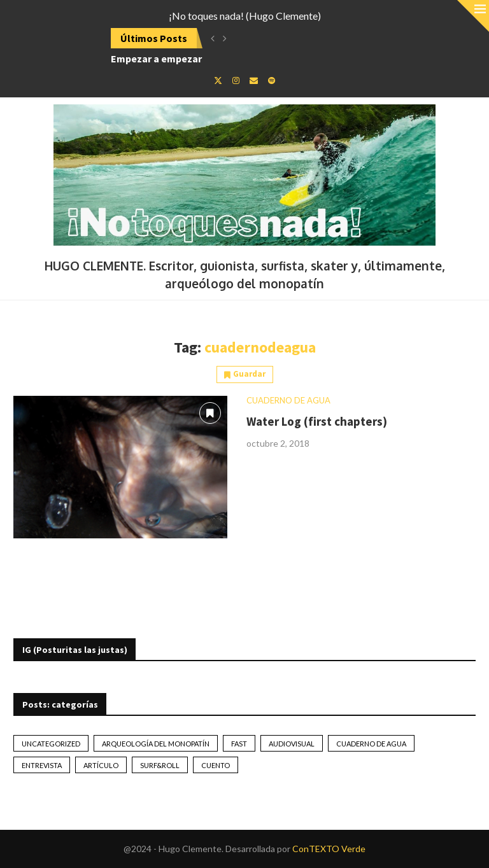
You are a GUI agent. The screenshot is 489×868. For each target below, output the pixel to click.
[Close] (473, 16)
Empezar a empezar (156, 59)
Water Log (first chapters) (317, 421)
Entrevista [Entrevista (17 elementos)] (42, 765)
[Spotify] (272, 80)
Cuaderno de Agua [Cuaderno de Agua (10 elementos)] (371, 744)
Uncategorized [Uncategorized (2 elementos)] (51, 744)
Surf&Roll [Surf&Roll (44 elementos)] (160, 765)
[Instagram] (236, 80)
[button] (213, 38)
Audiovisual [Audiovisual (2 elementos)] (292, 744)
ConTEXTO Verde (329, 849)
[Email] (254, 80)
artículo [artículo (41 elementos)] (101, 765)
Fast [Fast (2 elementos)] (239, 744)
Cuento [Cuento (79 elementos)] (216, 765)
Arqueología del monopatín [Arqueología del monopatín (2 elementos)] (156, 744)
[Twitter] (218, 80)
